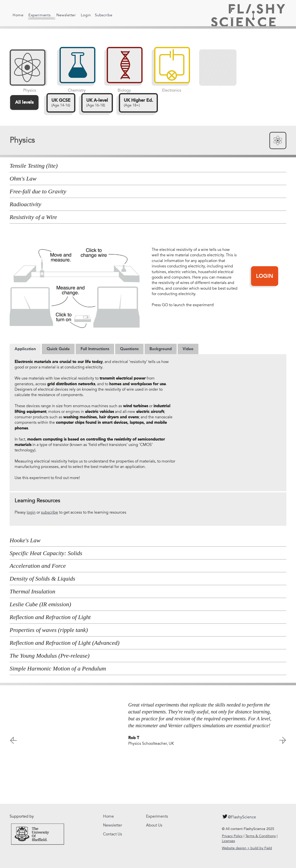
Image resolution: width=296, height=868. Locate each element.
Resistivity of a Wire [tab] (33, 217)
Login (82, 15)
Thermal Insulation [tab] (32, 591)
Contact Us (113, 834)
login (31, 512)
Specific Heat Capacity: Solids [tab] (46, 553)
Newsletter (62, 15)
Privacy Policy (232, 836)
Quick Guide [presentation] (58, 349)
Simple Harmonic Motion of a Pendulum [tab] (58, 668)
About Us (154, 825)
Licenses (228, 841)
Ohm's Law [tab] (23, 179)
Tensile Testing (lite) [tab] (34, 166)
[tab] (25, 349)
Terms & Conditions (261, 836)
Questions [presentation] (129, 349)
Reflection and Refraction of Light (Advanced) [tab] (65, 643)
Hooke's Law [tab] (25, 540)
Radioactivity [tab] (25, 204)
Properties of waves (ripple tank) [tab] (49, 630)
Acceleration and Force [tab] (38, 566)
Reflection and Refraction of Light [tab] (50, 617)
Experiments (38, 16)
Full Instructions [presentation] (95, 349)
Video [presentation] (188, 349)
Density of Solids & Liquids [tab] (42, 579)
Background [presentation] (161, 349)
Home (18, 15)
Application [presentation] (25, 349)
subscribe (50, 512)
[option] (148, 724)
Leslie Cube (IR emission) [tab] (40, 604)
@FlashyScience (239, 816)
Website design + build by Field (247, 848)
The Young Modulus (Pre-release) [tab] (50, 656)
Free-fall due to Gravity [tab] (38, 191)
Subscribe (100, 15)
